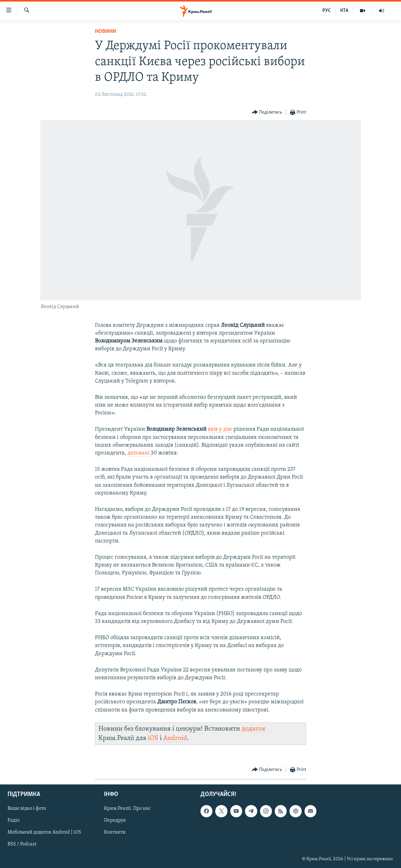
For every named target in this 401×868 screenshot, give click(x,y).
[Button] (267, 113)
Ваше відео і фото (27, 809)
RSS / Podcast (22, 845)
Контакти (115, 833)
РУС (327, 11)
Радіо (14, 821)
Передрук (115, 821)
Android (175, 738)
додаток (254, 729)
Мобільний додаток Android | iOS (44, 833)
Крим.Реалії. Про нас (127, 809)
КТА (344, 11)
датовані (139, 453)
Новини (106, 31)
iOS (153, 738)
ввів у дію (220, 429)
